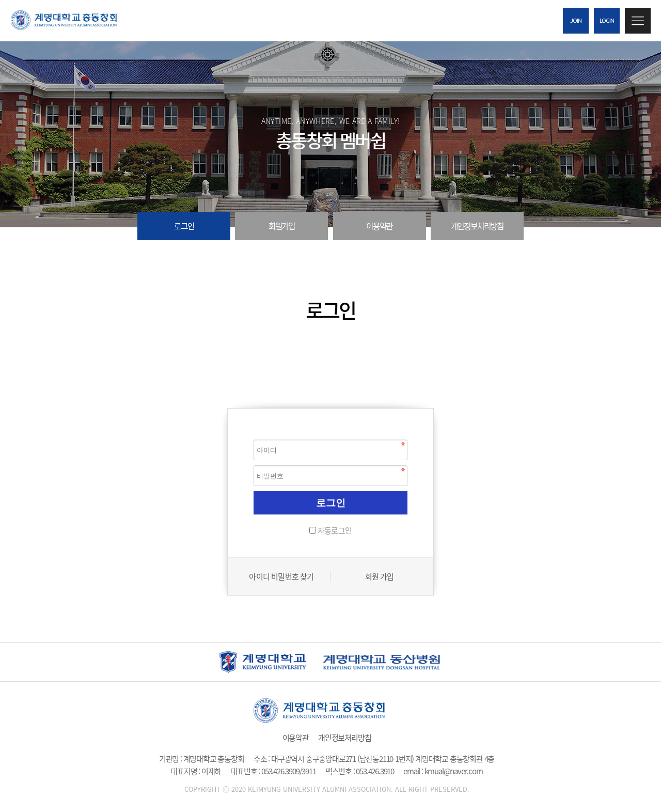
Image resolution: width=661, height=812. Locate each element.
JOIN (576, 21)
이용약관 (379, 226)
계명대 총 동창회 (72, 20)
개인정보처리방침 (477, 226)
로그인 (184, 226)
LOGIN (607, 21)
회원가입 (282, 226)
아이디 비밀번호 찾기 (281, 576)
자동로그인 (335, 530)
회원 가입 (380, 576)
